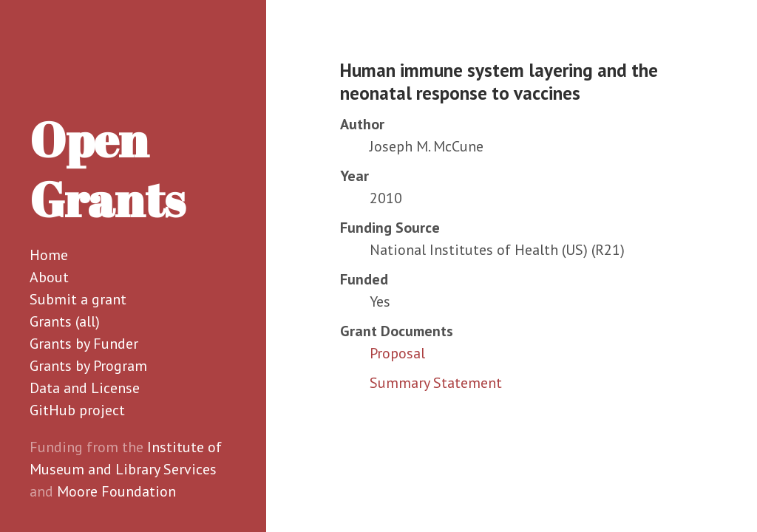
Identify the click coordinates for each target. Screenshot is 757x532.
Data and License (85, 388)
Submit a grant (78, 299)
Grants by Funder (84, 344)
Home (49, 255)
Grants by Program (88, 366)
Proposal (397, 353)
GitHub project (77, 410)
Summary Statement (436, 383)
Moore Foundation (116, 491)
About (49, 277)
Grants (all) (65, 321)
